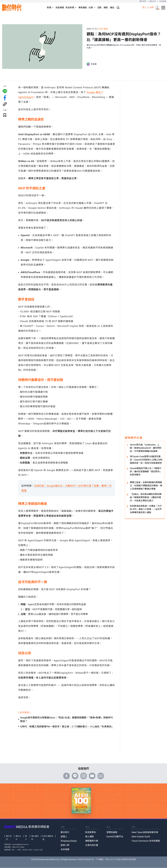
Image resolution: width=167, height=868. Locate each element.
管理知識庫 (112, 832)
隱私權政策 (35, 838)
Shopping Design (69, 841)
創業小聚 (65, 845)
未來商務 (65, 849)
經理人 (64, 837)
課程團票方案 (92, 841)
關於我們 (143, 1)
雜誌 (112, 8)
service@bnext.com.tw (20, 844)
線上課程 (89, 837)
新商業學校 (91, 832)
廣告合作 (153, 1)
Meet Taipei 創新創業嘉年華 (145, 832)
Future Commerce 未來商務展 (146, 841)
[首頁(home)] (12, 8)
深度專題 (60, 8)
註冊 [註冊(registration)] (151, 7)
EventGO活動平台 (115, 837)
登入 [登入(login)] (144, 7)
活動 (99, 8)
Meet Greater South (141, 837)
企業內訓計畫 (92, 845)
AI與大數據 (103, 29)
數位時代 (65, 832)
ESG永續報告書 (48, 838)
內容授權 (163, 1)
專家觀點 (83, 8)
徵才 (26, 838)
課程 (106, 8)
